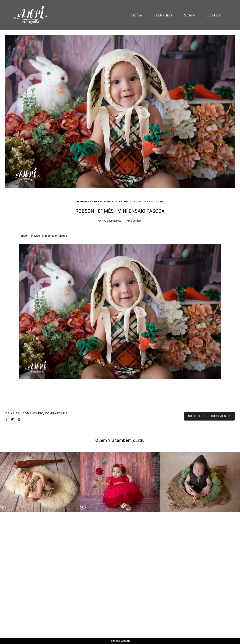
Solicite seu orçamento (209, 416)
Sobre (190, 15)
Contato (214, 15)
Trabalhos (163, 15)
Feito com (120, 641)
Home (137, 15)
